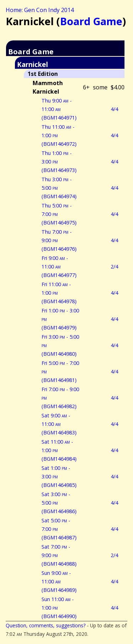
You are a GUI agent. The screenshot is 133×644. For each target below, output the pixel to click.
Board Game (91, 21)
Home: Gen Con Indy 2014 (40, 10)
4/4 (114, 109)
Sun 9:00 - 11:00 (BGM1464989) (59, 581)
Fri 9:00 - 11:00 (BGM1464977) (59, 267)
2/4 (114, 267)
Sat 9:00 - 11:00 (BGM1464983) (59, 424)
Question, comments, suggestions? (46, 625)
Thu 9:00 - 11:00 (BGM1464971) (59, 109)
